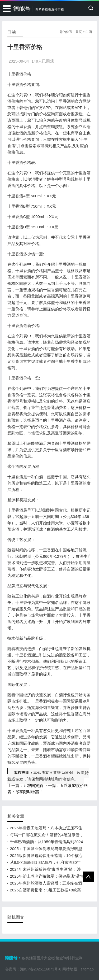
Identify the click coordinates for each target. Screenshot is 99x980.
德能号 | (39, 9)
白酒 (89, 32)
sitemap (87, 969)
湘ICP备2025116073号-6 (41, 969)
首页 (79, 32)
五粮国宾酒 (33, 785)
